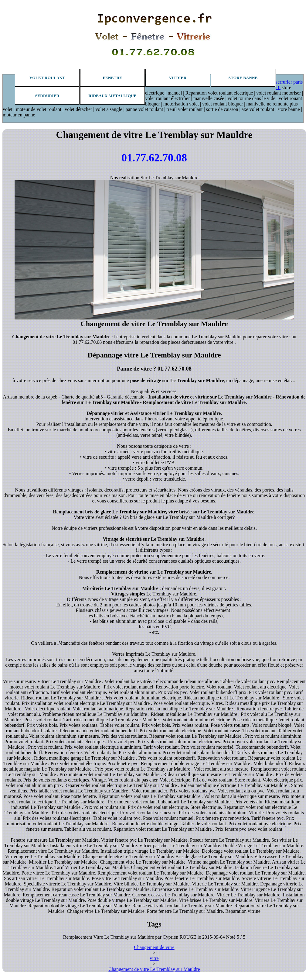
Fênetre (113, 78)
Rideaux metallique (112, 96)
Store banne (243, 78)
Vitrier (178, 78)
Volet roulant (47, 78)
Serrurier (47, 96)
